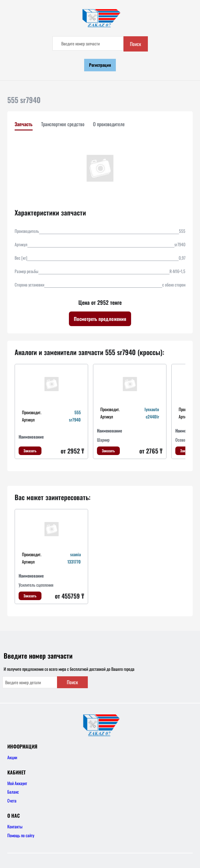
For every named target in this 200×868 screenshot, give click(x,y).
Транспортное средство (63, 124)
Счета (12, 800)
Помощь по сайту (21, 835)
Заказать (30, 451)
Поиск (136, 44)
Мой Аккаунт (17, 783)
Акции (12, 757)
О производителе (109, 124)
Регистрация (100, 65)
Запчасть (24, 124)
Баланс (13, 792)
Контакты (15, 826)
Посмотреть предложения (100, 319)
